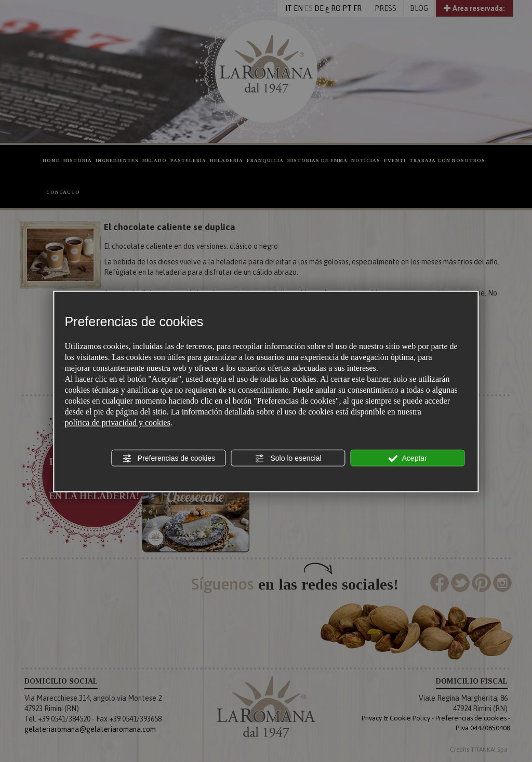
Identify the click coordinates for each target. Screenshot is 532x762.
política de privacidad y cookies (117, 423)
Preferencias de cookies (169, 459)
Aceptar (407, 459)
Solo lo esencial (288, 459)
